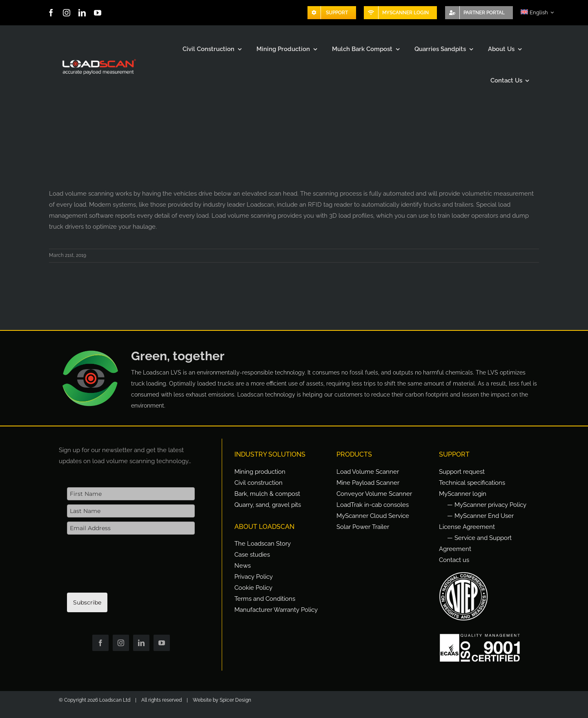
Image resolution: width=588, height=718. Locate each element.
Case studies (252, 555)
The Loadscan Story (263, 544)
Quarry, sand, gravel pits (268, 505)
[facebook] (51, 13)
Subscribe (87, 602)
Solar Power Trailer (363, 527)
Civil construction (258, 483)
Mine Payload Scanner (368, 483)
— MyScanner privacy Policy (487, 505)
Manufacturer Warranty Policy (276, 610)
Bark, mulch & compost (267, 494)
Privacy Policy (254, 577)
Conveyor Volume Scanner (374, 494)
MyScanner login (463, 494)
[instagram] (67, 13)
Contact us (454, 560)
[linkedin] (82, 13)
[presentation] (129, 568)
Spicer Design (235, 700)
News (243, 566)
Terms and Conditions (265, 599)
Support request (462, 472)
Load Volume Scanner (368, 472)
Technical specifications (472, 483)
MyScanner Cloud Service (373, 516)
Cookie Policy (253, 588)
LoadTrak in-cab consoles (373, 505)
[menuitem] (537, 12)
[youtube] (98, 13)
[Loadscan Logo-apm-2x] (98, 60)
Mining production (260, 472)
